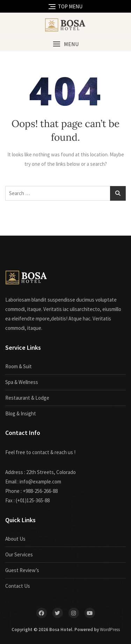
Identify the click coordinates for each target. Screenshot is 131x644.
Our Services (19, 554)
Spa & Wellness (22, 382)
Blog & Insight (21, 413)
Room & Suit (19, 366)
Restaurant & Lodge (27, 398)
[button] (65, 44)
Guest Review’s (22, 570)
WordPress (110, 630)
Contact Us (18, 586)
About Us (15, 539)
